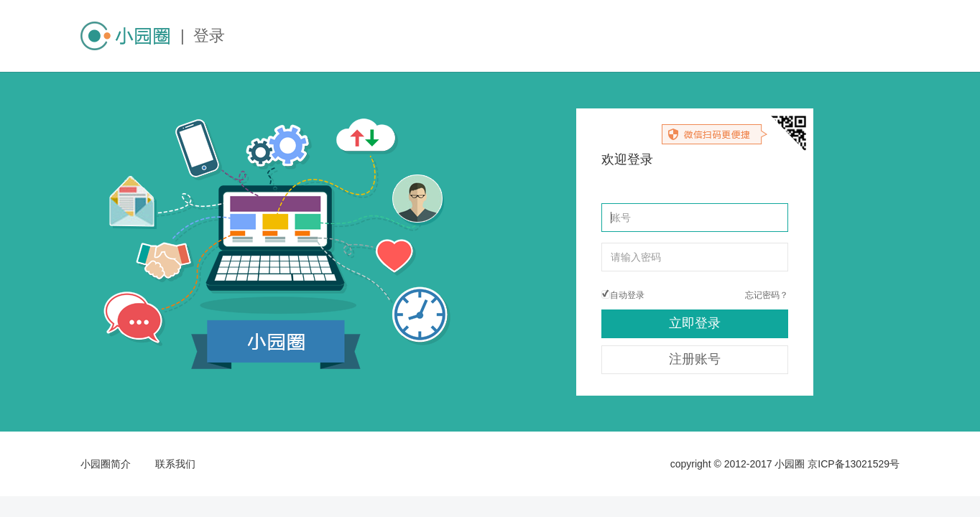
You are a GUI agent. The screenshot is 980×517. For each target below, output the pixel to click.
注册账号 (695, 359)
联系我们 (175, 464)
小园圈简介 (106, 464)
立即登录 (695, 323)
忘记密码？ (767, 295)
